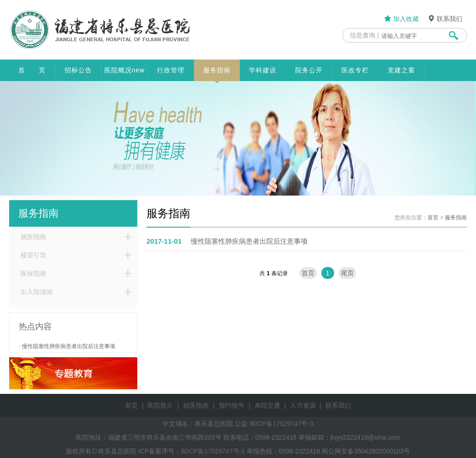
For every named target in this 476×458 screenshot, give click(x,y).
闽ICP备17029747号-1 (213, 451)
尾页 (347, 273)
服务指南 (217, 74)
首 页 (32, 70)
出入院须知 (37, 292)
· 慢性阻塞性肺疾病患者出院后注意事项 (67, 346)
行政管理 (171, 70)
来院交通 (267, 405)
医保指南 (33, 273)
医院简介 (160, 405)
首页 (433, 218)
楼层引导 (33, 255)
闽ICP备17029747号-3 (281, 424)
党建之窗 (401, 70)
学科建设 (263, 70)
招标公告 (78, 70)
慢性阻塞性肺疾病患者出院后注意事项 (227, 241)
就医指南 (33, 237)
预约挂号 (232, 405)
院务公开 (309, 70)
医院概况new (125, 70)
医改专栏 (355, 70)
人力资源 (303, 405)
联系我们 (445, 19)
